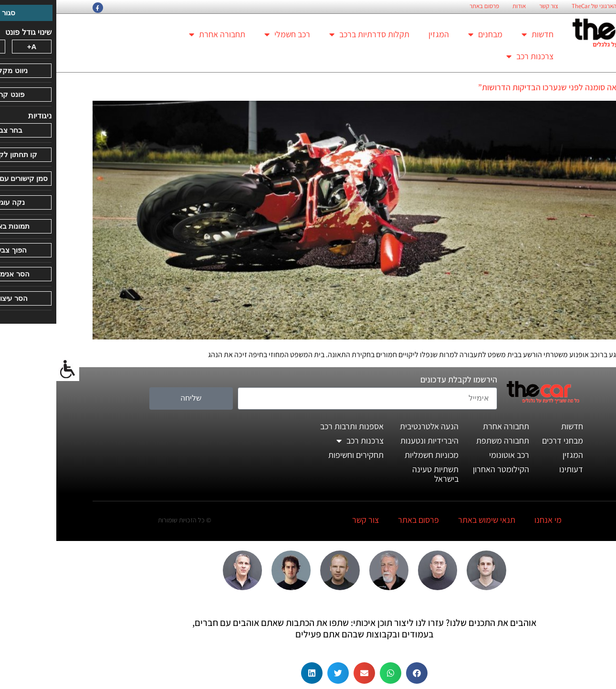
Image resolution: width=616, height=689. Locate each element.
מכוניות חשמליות (375, 455)
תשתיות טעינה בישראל (379, 474)
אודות (463, 6)
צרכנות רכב (474, 56)
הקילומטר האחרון (445, 469)
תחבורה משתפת (446, 440)
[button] (360, 673)
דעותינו (515, 469)
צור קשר (492, 6)
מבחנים (429, 34)
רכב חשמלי (231, 34)
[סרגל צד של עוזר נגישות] (11, 370)
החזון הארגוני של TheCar (544, 6)
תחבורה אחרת (161, 34)
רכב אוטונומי (453, 455)
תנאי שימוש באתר (430, 520)
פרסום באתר (428, 6)
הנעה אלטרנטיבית (373, 426)
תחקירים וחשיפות (300, 455)
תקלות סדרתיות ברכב (313, 34)
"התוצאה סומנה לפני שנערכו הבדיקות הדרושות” (501, 87)
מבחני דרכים (506, 440)
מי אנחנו (492, 520)
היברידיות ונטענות (373, 440)
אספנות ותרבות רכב (296, 426)
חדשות (481, 34)
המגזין (382, 34)
